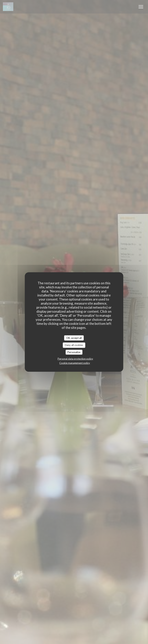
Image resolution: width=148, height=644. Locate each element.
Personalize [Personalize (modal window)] (74, 352)
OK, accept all (74, 338)
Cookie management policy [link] (75, 363)
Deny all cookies (74, 345)
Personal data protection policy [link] (75, 359)
